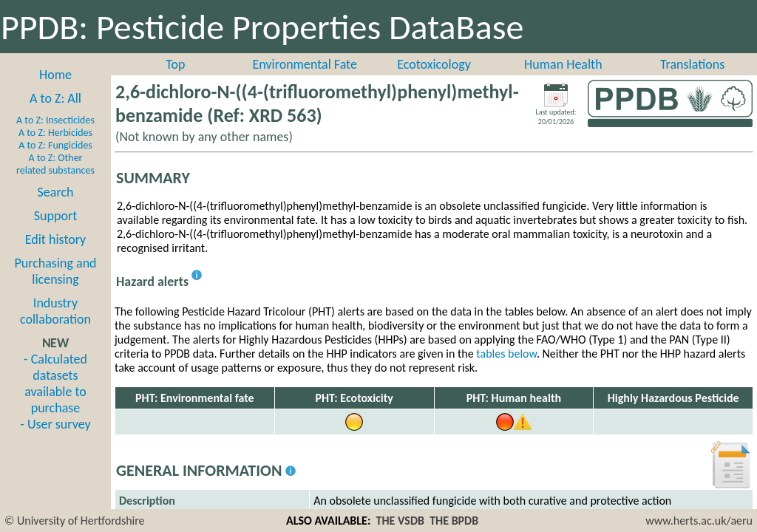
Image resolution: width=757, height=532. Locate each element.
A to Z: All (55, 98)
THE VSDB (400, 521)
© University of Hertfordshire (75, 521)
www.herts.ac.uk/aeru (699, 521)
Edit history (56, 239)
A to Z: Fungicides (55, 145)
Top (175, 64)
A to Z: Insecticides (55, 120)
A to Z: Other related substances (55, 164)
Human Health (563, 64)
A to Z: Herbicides (55, 133)
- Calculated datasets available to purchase (55, 383)
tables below (506, 354)
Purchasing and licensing (55, 271)
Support (55, 216)
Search (56, 192)
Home (55, 75)
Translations (692, 64)
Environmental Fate (304, 64)
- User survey (55, 424)
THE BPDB (454, 521)
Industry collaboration (55, 311)
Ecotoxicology (434, 64)
